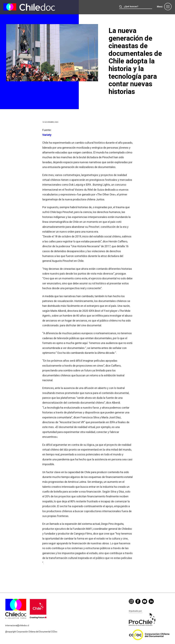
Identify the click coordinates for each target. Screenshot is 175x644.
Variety (47, 135)
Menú (160, 7)
